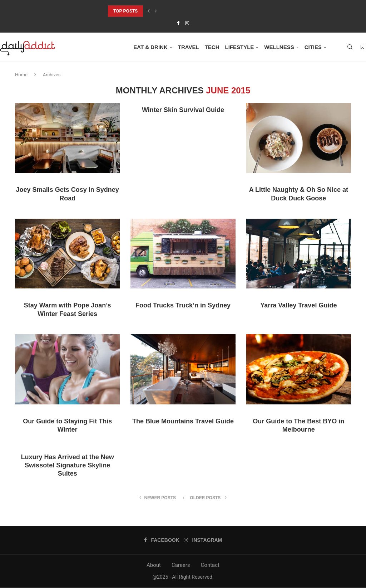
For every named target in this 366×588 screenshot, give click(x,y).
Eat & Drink (150, 47)
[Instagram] (187, 23)
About (154, 565)
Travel (189, 47)
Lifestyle (239, 47)
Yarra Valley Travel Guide (298, 306)
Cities (313, 47)
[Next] (156, 11)
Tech (212, 47)
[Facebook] (178, 23)
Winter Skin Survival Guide (183, 110)
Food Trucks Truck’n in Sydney (183, 306)
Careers (181, 565)
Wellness (279, 47)
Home (21, 75)
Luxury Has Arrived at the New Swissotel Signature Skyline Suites (67, 465)
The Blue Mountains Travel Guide (183, 421)
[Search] (350, 47)
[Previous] (149, 11)
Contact (210, 565)
